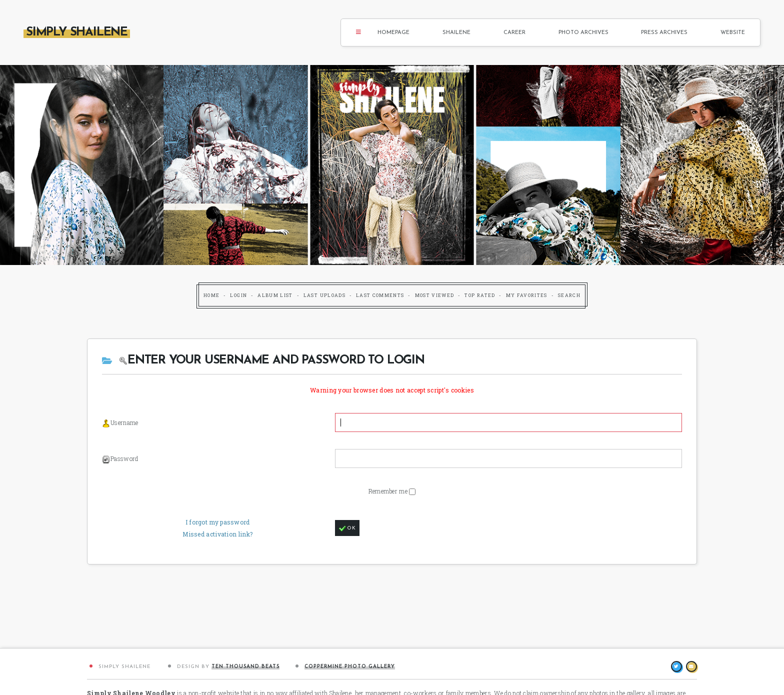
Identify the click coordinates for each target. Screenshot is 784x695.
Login (238, 295)
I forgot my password (218, 522)
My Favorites (527, 295)
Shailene (456, 33)
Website (733, 33)
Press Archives (664, 33)
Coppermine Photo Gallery (350, 667)
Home (211, 295)
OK (347, 528)
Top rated (480, 295)
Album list (275, 295)
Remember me (389, 491)
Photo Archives (583, 33)
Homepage (393, 33)
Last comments (380, 295)
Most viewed (435, 295)
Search (569, 295)
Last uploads (324, 295)
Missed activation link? (217, 534)
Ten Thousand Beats (245, 667)
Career (514, 33)
